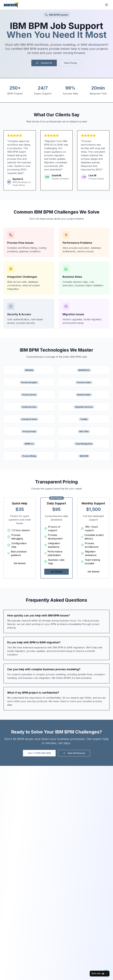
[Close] (106, 974)
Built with (98, 974)
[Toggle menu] (107, 5)
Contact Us (44, 63)
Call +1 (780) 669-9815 (39, 753)
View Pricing (70, 63)
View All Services (74, 753)
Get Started (20, 563)
